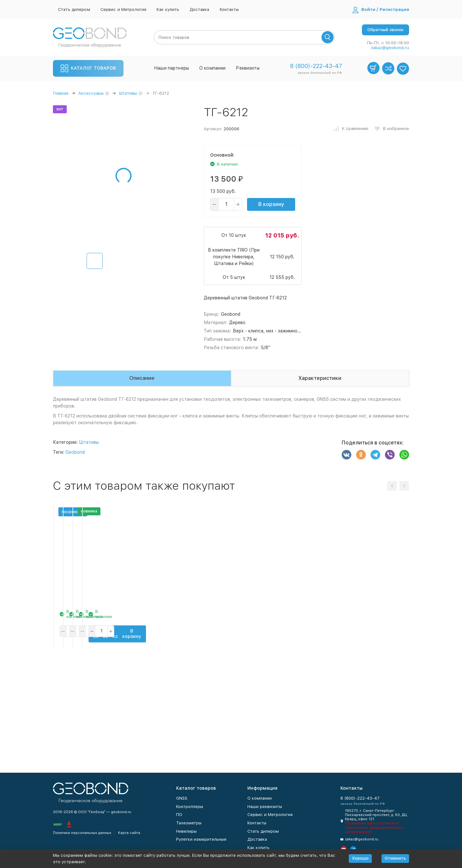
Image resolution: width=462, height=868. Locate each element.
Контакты (229, 9)
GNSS (182, 798)
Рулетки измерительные (201, 839)
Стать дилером (74, 9)
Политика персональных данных (82, 833)
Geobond (75, 452)
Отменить (395, 858)
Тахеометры (189, 823)
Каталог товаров (88, 68)
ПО (179, 815)
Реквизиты (248, 68)
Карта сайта (129, 833)
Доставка (200, 9)
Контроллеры (190, 807)
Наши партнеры (171, 68)
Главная (61, 93)
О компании (212, 68)
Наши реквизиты (265, 807)
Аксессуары (91, 93)
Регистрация (394, 9)
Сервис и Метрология (123, 9)
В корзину (271, 204)
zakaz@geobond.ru (390, 48)
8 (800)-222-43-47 (316, 66)
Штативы (128, 93)
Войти (368, 9)
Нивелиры (186, 831)
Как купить (168, 9)
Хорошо (360, 858)
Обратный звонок (385, 30)
